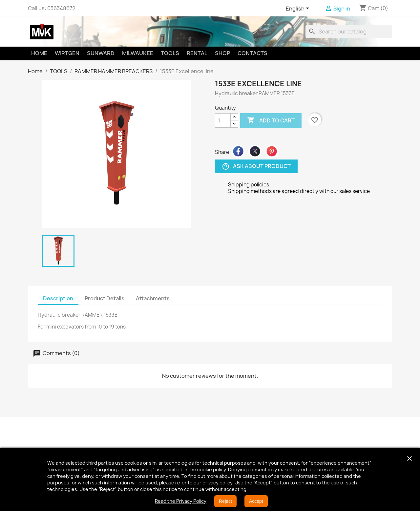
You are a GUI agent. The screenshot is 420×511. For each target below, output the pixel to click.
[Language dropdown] (299, 9)
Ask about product (256, 167)
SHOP (222, 53)
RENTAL (197, 53)
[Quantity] (223, 120)
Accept (256, 501)
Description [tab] (58, 298)
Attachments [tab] (153, 298)
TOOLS (170, 53)
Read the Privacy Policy (181, 501)
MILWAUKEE (138, 53)
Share (238, 151)
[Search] (349, 32)
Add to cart (271, 120)
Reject (225, 501)
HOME (39, 53)
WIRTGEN (67, 53)
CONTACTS (252, 53)
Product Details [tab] (105, 298)
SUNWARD (101, 53)
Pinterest (272, 151)
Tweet (255, 151)
